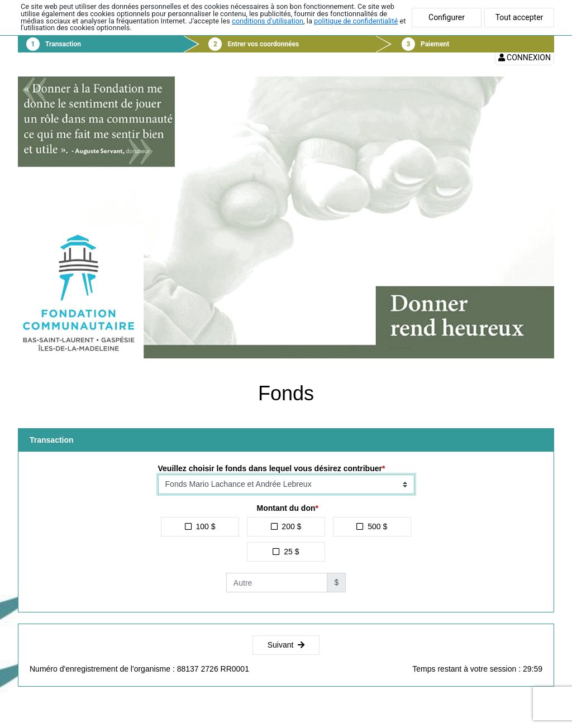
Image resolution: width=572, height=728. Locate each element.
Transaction (63, 44)
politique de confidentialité (356, 21)
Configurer (447, 17)
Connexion (525, 58)
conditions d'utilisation (268, 21)
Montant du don (286, 508)
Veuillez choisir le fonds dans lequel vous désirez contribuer (270, 468)
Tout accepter (519, 17)
